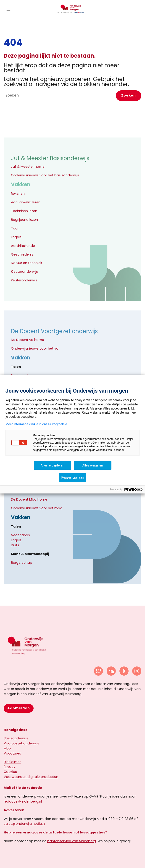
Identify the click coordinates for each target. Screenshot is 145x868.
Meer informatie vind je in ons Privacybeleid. (37, 424)
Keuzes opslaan (72, 477)
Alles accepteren (52, 465)
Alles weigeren (92, 465)
